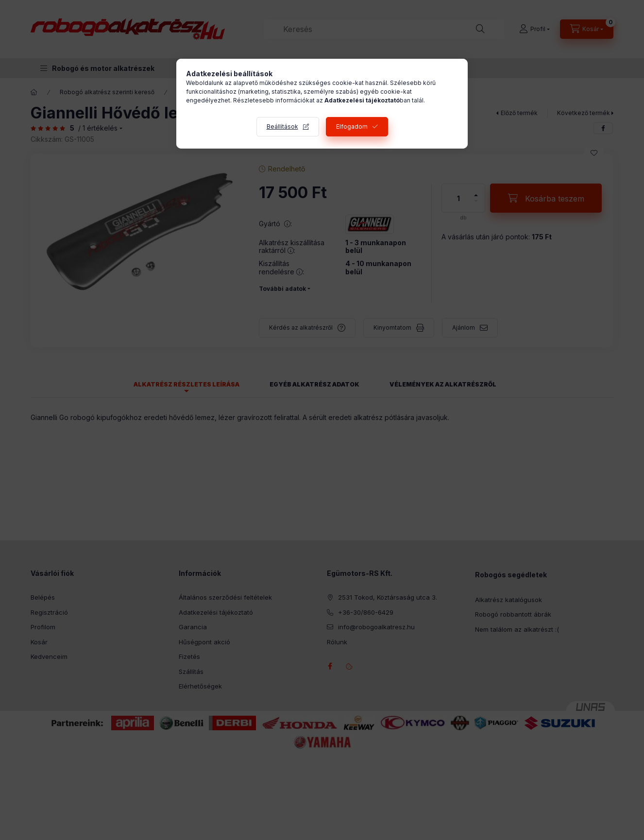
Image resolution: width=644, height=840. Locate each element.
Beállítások (282, 126)
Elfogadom (352, 126)
